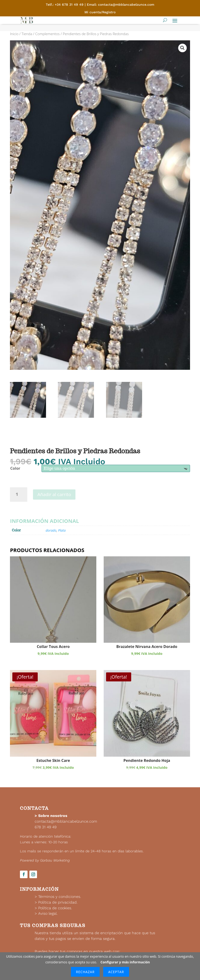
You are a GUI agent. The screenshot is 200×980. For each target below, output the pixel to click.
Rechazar (85, 972)
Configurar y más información (125, 962)
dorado (51, 530)
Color (15, 468)
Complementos (48, 34)
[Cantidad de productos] (19, 495)
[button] (182, 48)
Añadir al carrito (54, 494)
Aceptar (116, 972)
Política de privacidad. (58, 902)
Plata (62, 530)
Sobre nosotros (53, 816)
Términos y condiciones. (60, 897)
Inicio (14, 34)
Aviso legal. (48, 913)
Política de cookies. (55, 908)
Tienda (27, 34)
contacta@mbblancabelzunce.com (66, 821)
